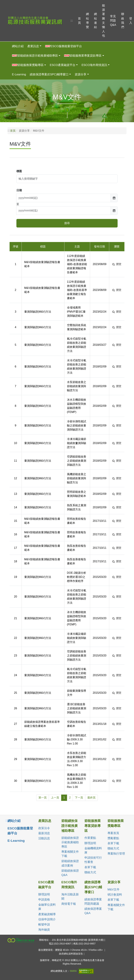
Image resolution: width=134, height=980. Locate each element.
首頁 (79, 21)
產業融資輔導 (47, 914)
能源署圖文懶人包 (103, 21)
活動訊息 (44, 838)
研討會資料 (115, 895)
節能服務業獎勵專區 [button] (28, 65)
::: (72, 21)
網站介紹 (18, 46)
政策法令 (44, 828)
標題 (19, 171)
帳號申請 (44, 925)
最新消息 (44, 833)
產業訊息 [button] (33, 46)
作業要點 (90, 838)
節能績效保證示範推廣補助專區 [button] (35, 56)
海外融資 (44, 930)
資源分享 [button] (81, 74)
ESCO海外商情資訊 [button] (94, 65)
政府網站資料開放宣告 (71, 954)
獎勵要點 (113, 838)
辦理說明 (90, 843)
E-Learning (19, 74)
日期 (19, 190)
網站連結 (95, 21)
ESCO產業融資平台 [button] (63, 65)
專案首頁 (113, 833)
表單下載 (90, 867)
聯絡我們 (123, 21)
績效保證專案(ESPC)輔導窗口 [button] (49, 74)
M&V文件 (113, 890)
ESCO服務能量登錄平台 (63, 46)
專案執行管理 (116, 854)
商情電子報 (69, 904)
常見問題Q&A (113, 21)
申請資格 (44, 900)
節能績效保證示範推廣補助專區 (70, 842)
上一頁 (55, 798)
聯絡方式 (90, 872)
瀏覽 (117, 264)
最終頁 (91, 798)
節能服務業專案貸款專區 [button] (83, 56)
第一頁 (43, 798)
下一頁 (79, 798)
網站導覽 (87, 21)
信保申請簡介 (47, 919)
